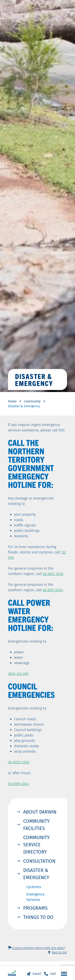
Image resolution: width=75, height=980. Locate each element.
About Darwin (40, 812)
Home (12, 401)
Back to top (59, 952)
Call (53, 974)
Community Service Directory (36, 845)
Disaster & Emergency (36, 874)
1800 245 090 (18, 674)
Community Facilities (36, 825)
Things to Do (38, 917)
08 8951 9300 (53, 590)
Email (37, 974)
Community (32, 401)
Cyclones (34, 887)
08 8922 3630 (53, 574)
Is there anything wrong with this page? (38, 948)
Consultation (39, 861)
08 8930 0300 (19, 762)
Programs (35, 908)
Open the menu (63, 974)
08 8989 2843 (18, 784)
